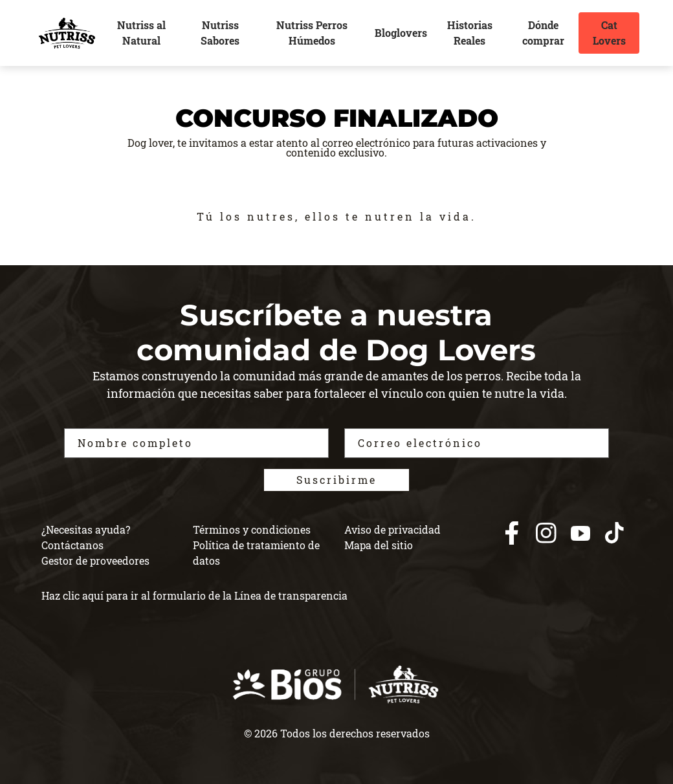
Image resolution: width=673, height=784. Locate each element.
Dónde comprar (543, 33)
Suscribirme (336, 480)
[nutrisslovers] (67, 33)
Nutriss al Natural (141, 33)
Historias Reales (470, 33)
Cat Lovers (609, 33)
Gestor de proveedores (95, 561)
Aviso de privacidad (392, 529)
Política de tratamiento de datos (256, 553)
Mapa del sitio (379, 545)
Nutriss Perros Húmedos (312, 33)
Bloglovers (401, 33)
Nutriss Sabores (220, 33)
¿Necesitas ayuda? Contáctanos (86, 537)
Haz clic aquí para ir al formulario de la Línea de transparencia (194, 595)
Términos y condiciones (252, 529)
